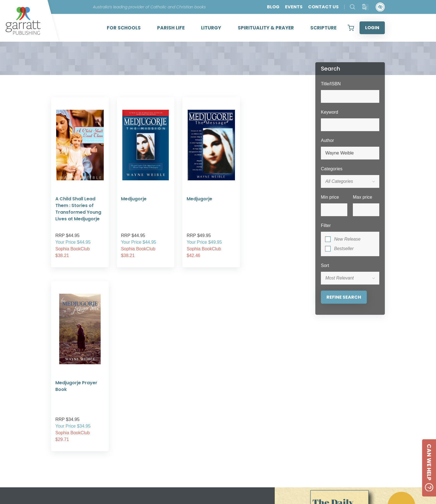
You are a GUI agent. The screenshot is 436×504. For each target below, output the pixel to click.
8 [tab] (239, 408)
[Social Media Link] (252, 446)
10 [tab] (256, 408)
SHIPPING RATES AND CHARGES (142, 456)
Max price (362, 197)
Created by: (316, 451)
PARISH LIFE (171, 28)
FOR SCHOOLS (124, 28)
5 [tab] (214, 408)
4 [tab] (205, 408)
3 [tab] (197, 408)
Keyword (330, 112)
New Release (347, 239)
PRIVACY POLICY (125, 443)
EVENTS (294, 7)
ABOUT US (118, 436)
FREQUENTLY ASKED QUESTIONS (143, 450)
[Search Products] (352, 7)
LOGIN (372, 28)
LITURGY (211, 28)
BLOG (273, 7)
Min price (330, 197)
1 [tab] (180, 408)
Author (327, 140)
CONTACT (216, 446)
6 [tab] (222, 408)
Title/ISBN (331, 84)
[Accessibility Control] (380, 7)
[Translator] (366, 7)
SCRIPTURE (323, 28)
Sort (325, 265)
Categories (332, 169)
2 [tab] (189, 408)
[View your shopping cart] (351, 28)
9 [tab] (247, 408)
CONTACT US (323, 7)
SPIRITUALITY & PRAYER (266, 28)
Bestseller (344, 249)
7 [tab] (231, 408)
